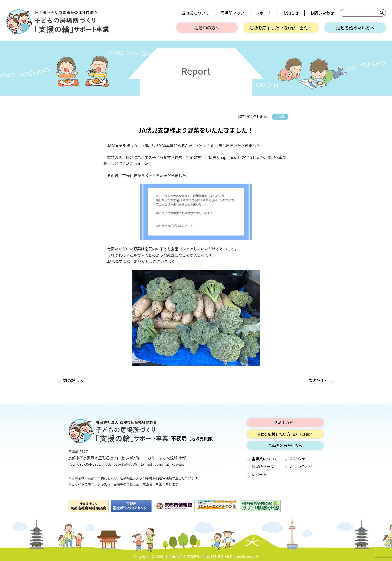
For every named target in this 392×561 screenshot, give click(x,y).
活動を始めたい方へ (355, 28)
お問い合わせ (322, 13)
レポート (264, 13)
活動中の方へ (207, 28)
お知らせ (291, 13)
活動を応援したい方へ (281, 28)
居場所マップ (232, 13)
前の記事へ (73, 380)
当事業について (195, 13)
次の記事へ (319, 380)
